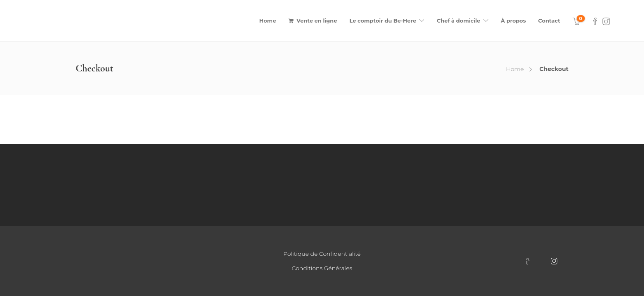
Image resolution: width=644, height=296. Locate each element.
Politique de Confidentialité (322, 254)
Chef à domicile (458, 21)
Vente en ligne (317, 21)
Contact (549, 21)
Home (268, 21)
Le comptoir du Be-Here (383, 21)
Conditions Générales (322, 268)
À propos (513, 21)
